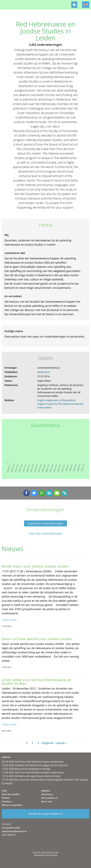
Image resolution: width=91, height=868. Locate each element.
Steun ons (47, 801)
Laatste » (61, 743)
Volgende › (48, 743)
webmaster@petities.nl (14, 831)
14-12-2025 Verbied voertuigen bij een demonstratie (31, 776)
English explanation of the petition (57, 400)
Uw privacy (47, 794)
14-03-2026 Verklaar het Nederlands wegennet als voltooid (35, 765)
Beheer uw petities (12, 805)
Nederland (43, 372)
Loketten (7, 801)
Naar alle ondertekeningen (46, 534)
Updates (46, 791)
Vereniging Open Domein (46, 855)
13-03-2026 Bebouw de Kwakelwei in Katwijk (26, 769)
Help (4, 791)
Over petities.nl (49, 798)
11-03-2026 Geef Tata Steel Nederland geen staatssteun (33, 772)
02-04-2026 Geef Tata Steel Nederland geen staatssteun (33, 762)
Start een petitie (11, 794)
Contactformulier (11, 828)
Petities (6, 798)
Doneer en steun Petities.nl (46, 814)
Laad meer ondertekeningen (46, 523)
